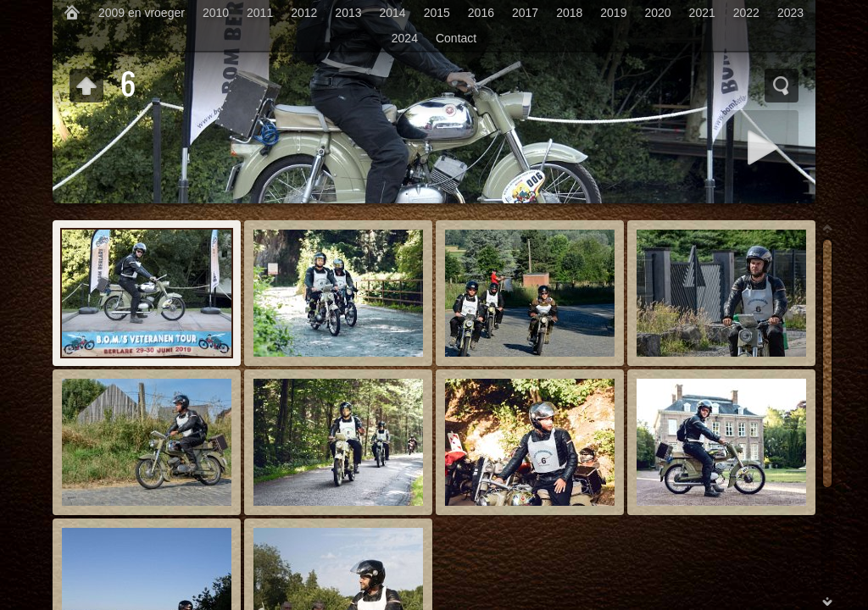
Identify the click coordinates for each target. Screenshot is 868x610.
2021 (702, 13)
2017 (525, 13)
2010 (216, 13)
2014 (393, 13)
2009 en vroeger (142, 13)
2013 (348, 13)
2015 (437, 13)
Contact (456, 38)
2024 (405, 38)
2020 (657, 13)
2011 (260, 13)
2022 (746, 13)
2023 (790, 13)
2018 (569, 13)
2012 (304, 13)
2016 (481, 13)
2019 (613, 13)
